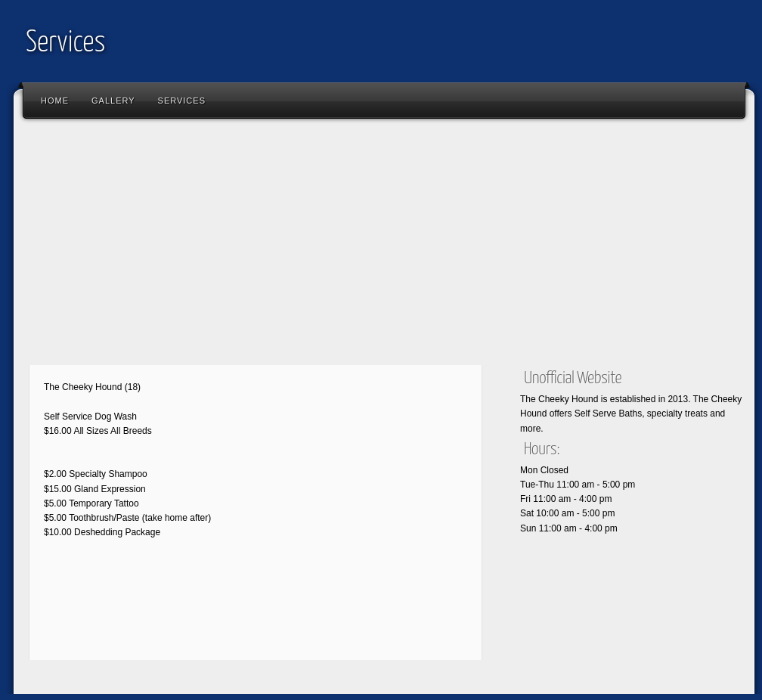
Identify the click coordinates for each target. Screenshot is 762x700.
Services (65, 43)
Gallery (113, 101)
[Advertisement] (256, 246)
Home (55, 101)
